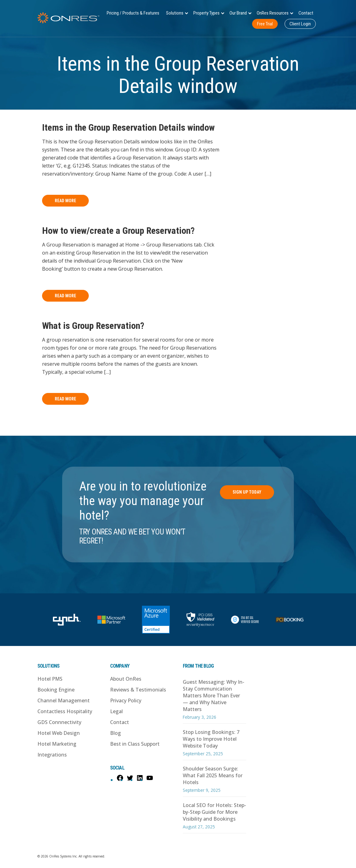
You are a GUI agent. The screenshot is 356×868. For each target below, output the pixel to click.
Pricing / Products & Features (133, 13)
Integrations (52, 755)
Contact (306, 13)
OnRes (68, 18)
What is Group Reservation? (93, 326)
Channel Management (64, 700)
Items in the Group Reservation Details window (128, 127)
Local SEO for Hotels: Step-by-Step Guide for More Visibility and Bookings (214, 812)
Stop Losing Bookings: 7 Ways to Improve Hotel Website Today (211, 739)
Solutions (175, 13)
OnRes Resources (273, 13)
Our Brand (238, 13)
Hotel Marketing (57, 744)
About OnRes (126, 679)
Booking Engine (56, 690)
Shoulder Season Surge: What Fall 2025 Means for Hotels (213, 775)
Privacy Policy (126, 700)
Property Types (206, 13)
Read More (65, 201)
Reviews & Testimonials (138, 690)
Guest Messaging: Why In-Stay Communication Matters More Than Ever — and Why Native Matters (214, 696)
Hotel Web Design (59, 733)
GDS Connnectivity (59, 722)
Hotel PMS (50, 679)
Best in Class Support (135, 744)
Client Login (300, 24)
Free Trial (265, 24)
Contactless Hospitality (65, 711)
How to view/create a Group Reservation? (118, 231)
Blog (116, 733)
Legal (116, 711)
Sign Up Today (247, 492)
